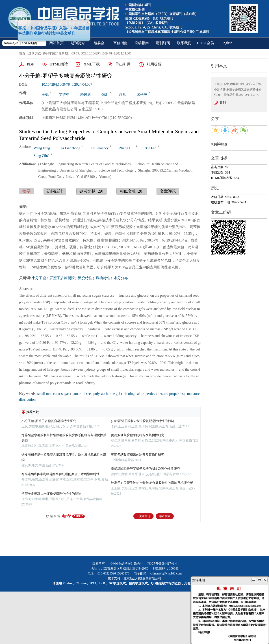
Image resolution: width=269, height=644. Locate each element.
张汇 (105, 95)
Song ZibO (42, 156)
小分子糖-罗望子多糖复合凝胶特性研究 (49, 421)
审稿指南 (120, 43)
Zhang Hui (127, 148)
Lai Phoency (100, 148)
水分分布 (120, 278)
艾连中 (64, 95)
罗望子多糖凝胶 (62, 278)
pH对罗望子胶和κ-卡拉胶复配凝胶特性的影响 (142, 421)
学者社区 (165, 516)
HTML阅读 (59, 64)
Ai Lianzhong (70, 148)
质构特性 (102, 278)
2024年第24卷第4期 (56, 53)
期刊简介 (78, 43)
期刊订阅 (163, 43)
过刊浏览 (35, 53)
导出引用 (123, 64)
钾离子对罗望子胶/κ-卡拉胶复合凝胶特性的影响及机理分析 (152, 483)
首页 (22, 53)
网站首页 (56, 43)
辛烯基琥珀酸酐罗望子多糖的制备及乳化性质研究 (145, 469)
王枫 (45, 95)
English (227, 43)
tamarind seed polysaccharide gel (96, 394)
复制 (223, 102)
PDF (30, 64)
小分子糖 (39, 278)
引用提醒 (154, 64)
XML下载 (92, 64)
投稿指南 (142, 43)
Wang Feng (42, 148)
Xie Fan (151, 148)
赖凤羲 (86, 95)
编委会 (99, 43)
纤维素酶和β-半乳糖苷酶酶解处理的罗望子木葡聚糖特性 (61, 474)
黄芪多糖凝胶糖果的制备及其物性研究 (138, 435)
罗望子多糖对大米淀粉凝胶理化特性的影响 (51, 494)
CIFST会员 (206, 43)
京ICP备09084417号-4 (162, 564)
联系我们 (184, 43)
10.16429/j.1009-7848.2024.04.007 (67, 84)
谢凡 (122, 95)
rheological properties (139, 394)
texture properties (171, 394)
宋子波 (142, 95)
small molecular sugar (53, 394)
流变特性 (85, 278)
